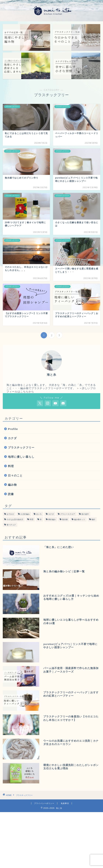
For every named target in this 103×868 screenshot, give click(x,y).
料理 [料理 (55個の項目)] (32, 519)
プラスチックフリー (21, 448)
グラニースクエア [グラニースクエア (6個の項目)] (68, 514)
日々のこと (15, 475)
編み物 (12, 485)
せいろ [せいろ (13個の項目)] (39, 514)
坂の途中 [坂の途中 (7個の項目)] (85, 514)
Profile (13, 429)
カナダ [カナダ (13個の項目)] (51, 514)
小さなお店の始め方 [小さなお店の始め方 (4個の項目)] (15, 519)
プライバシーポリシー (44, 803)
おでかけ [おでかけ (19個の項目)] (10, 514)
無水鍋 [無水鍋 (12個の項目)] (65, 519)
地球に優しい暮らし (21, 457)
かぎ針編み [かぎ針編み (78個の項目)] (25, 514)
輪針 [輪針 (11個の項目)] (93, 519)
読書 (11, 494)
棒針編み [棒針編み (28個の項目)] (52, 519)
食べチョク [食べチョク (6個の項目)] (11, 525)
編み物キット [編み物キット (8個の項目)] (80, 519)
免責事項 (65, 803)
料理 (11, 466)
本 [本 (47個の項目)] (41, 519)
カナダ (12, 438)
